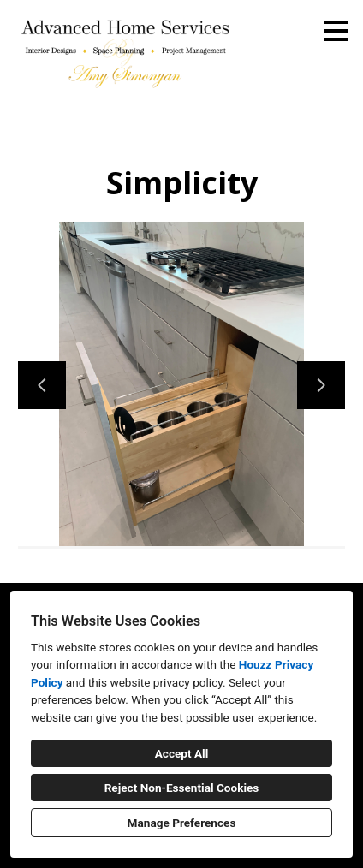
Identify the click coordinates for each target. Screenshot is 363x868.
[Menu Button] (336, 31)
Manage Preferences (182, 823)
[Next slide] (321, 385)
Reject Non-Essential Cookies (182, 788)
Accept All (182, 753)
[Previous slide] (42, 385)
